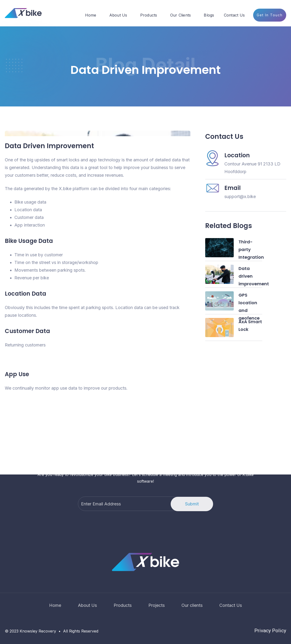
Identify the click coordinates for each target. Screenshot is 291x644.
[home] (23, 13)
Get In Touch (270, 15)
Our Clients (181, 15)
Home (91, 15)
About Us (118, 15)
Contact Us (234, 15)
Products (149, 15)
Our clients (192, 605)
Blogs (209, 15)
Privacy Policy (270, 631)
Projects (157, 605)
